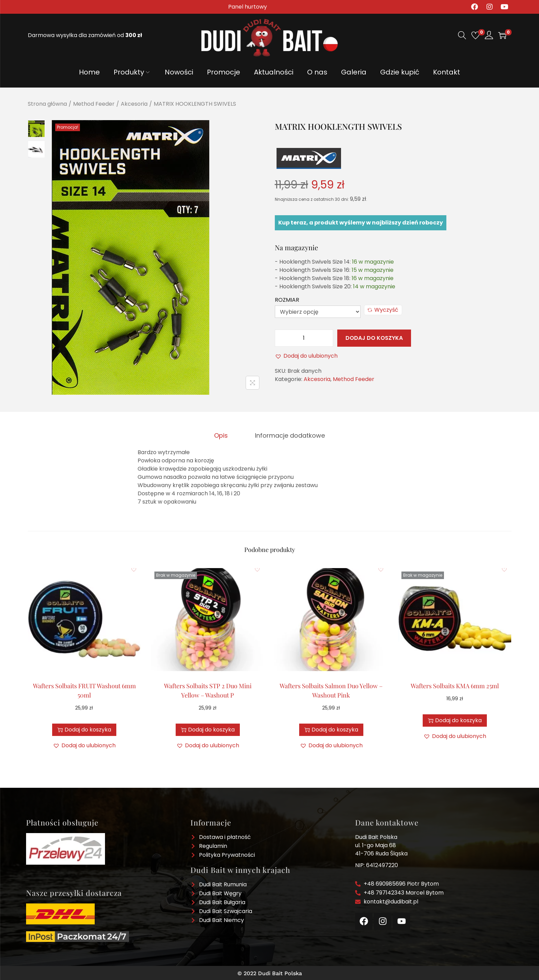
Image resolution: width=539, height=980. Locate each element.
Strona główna (47, 104)
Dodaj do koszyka (374, 338)
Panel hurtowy (248, 7)
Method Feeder (94, 104)
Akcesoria (134, 104)
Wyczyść (383, 310)
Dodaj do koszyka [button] (84, 728)
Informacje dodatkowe (288, 435)
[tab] (224, 435)
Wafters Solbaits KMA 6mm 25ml (455, 684)
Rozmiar (287, 300)
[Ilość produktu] (304, 338)
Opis (224, 435)
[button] (306, 356)
